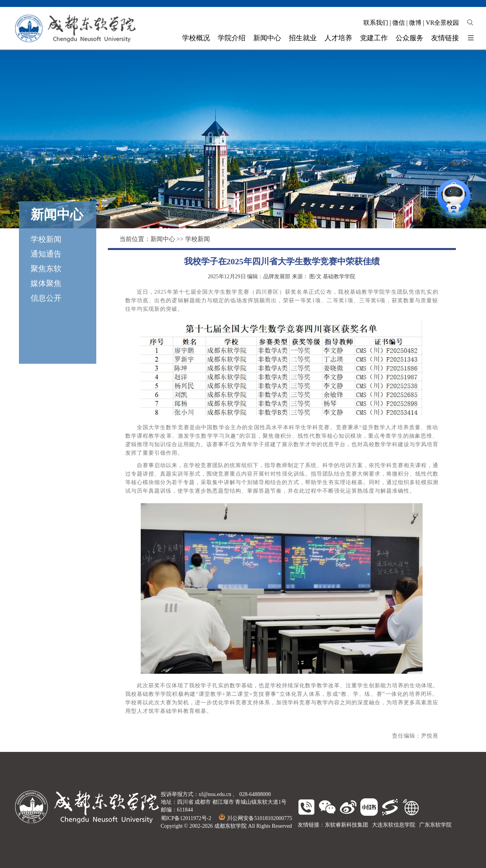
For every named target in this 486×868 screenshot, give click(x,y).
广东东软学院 (435, 825)
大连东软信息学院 (394, 825)
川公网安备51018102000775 (255, 818)
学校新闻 (46, 239)
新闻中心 (163, 239)
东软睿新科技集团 (346, 825)
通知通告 (46, 254)
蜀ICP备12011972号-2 (186, 818)
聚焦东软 (46, 269)
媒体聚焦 (46, 283)
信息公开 (46, 298)
